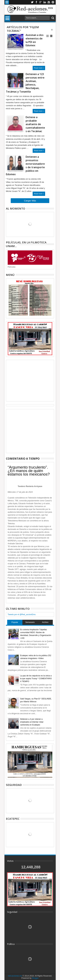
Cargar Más (30, 201)
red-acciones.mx (15, 976)
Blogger (35, 978)
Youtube (49, 2)
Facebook (36, 2)
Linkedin (45, 2)
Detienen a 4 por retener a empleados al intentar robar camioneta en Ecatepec (32, 722)
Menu (7, 2)
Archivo (45, 622)
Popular (15, 622)
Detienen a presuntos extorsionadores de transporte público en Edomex (25, 166)
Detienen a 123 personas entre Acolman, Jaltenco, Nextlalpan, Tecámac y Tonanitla (25, 83)
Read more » (39, 68)
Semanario (30, 622)
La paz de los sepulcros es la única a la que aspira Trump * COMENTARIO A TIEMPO (36, 679)
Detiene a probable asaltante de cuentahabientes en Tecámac (35, 124)
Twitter (32, 2)
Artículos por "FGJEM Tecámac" (23, 29)
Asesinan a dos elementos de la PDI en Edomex (35, 40)
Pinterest (53, 2)
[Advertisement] (30, 381)
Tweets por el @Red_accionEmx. (22, 614)
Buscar (53, 18)
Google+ (40, 2)
